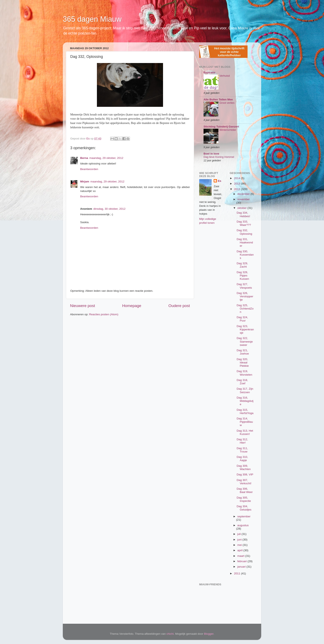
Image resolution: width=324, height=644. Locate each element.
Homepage (132, 306)
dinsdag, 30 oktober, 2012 (109, 209)
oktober (242, 208)
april (240, 550)
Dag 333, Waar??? (244, 223)
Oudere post (179, 306)
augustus (243, 525)
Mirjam (85, 182)
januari (242, 567)
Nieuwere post (83, 306)
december (244, 194)
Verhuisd (225, 76)
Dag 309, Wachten (244, 467)
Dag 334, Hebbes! (243, 214)
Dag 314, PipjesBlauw (245, 422)
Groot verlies (227, 103)
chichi (170, 634)
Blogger (209, 634)
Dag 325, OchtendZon (245, 309)
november (244, 199)
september (244, 516)
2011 (237, 573)
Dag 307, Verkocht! (244, 482)
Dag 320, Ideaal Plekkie (243, 362)
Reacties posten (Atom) (104, 314)
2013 (237, 184)
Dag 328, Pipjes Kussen (243, 276)
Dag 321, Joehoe (243, 352)
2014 (237, 178)
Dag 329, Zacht (242, 265)
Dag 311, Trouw (242, 450)
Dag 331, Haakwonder (245, 242)
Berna (84, 158)
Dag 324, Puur (242, 319)
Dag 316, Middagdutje (245, 401)
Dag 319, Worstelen (244, 373)
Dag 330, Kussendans (245, 255)
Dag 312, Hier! (242, 441)
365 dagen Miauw (92, 19)
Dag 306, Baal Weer (245, 490)
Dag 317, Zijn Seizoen (245, 390)
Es (220, 181)
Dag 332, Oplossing (244, 232)
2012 (237, 189)
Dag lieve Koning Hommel (219, 157)
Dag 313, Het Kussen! (245, 432)
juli (239, 534)
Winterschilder (228, 130)
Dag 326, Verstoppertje (245, 296)
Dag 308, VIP (245, 474)
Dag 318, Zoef (242, 382)
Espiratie (209, 72)
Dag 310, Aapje (242, 459)
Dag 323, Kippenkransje (245, 329)
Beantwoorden (89, 169)
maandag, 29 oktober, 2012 (106, 158)
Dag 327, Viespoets (244, 286)
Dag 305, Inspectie (244, 499)
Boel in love (211, 154)
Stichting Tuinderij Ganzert (221, 127)
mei (240, 545)
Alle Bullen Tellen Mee (218, 99)
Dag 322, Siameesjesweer (245, 341)
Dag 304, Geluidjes (244, 508)
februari (243, 561)
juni (240, 540)
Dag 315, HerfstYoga (245, 411)
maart (241, 556)
